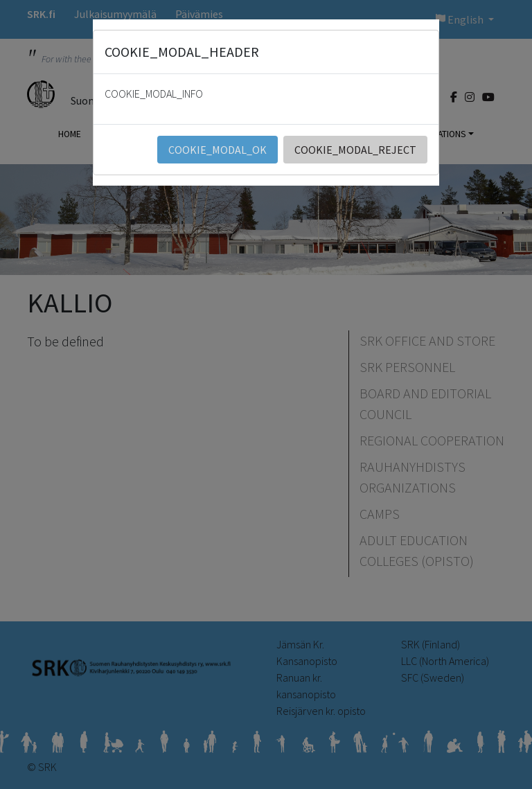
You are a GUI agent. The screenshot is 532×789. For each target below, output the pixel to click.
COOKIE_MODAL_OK (218, 150)
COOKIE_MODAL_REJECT (355, 150)
